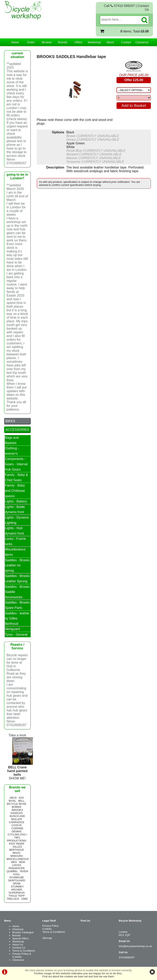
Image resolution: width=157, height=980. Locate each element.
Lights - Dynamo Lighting (17, 520)
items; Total (135, 31)
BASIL (12, 801)
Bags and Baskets (12, 440)
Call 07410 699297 (119, 6)
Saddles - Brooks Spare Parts (17, 605)
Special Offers (20, 938)
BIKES (10, 421)
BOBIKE (17, 807)
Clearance (142, 42)
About (110, 42)
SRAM (17, 883)
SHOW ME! (22, 771)
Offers (79, 42)
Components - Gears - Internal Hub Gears (16, 464)
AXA (21, 798)
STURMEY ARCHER (17, 888)
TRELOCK (13, 899)
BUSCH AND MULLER (17, 818)
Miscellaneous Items (15, 552)
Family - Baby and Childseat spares (15, 491)
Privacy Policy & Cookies (22, 955)
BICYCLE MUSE (17, 804)
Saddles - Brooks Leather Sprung (17, 579)
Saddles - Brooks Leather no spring (17, 565)
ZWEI (25, 899)
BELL (21, 801)
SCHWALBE (17, 877)
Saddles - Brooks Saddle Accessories (17, 592)
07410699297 (127, 957)
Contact (126, 42)
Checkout (18, 929)
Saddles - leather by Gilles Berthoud (17, 618)
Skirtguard (12, 629)
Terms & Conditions (24, 951)
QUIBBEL (12, 871)
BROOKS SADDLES (17, 811)
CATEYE (17, 825)
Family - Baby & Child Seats (16, 477)
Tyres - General (16, 635)
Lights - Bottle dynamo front (15, 510)
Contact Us (19, 948)
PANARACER (17, 868)
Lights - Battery (16, 501)
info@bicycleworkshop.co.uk (135, 946)
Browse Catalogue (23, 932)
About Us (18, 945)
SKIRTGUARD (17, 880)
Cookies (47, 929)
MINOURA (17, 856)
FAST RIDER (17, 844)
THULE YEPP (17, 896)
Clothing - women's (12, 451)
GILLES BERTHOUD (17, 848)
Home (15, 42)
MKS (14, 862)
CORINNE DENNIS (17, 830)
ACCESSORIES (17, 430)
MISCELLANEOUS (18, 859)
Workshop (94, 42)
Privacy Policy (50, 926)
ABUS (13, 798)
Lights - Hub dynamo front (14, 531)
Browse (47, 42)
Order (31, 42)
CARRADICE (17, 822)
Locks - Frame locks (15, 541)
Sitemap (47, 938)
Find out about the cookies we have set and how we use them (78, 976)
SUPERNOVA (17, 893)
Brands (63, 42)
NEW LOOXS (19, 864)
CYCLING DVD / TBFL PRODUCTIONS (17, 838)
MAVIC (17, 853)
